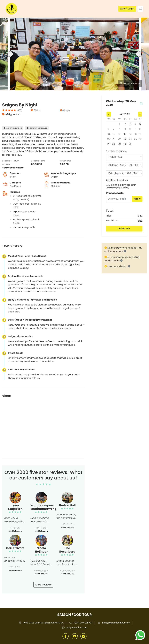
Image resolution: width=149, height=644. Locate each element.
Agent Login (127, 9)
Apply (137, 199)
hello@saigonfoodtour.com (116, 623)
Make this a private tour (122, 185)
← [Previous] (10, 54)
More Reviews (43, 585)
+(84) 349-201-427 (83, 623)
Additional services (117, 180)
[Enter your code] (119, 199)
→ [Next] (139, 54)
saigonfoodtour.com (77, 627)
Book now (124, 229)
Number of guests (116, 151)
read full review (15, 531)
